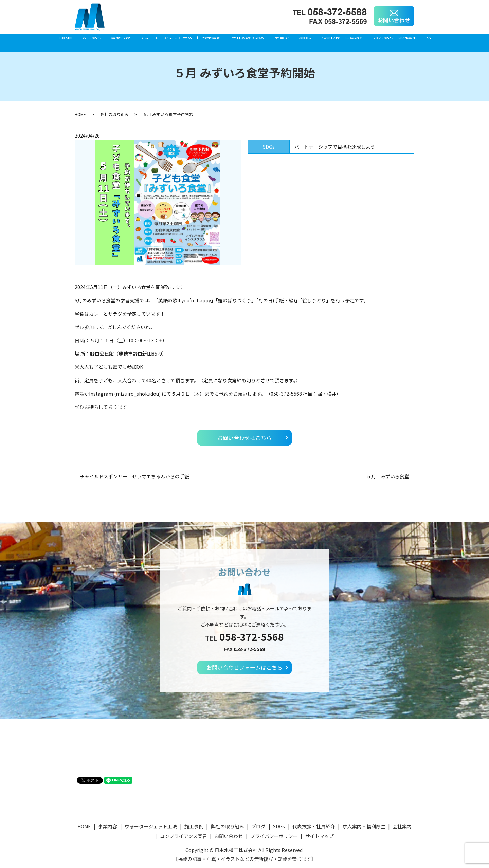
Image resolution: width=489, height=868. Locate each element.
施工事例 (210, 40)
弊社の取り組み (250, 40)
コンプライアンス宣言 (184, 836)
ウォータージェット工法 (160, 40)
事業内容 (110, 40)
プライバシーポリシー (274, 836)
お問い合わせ (229, 836)
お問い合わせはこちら (244, 438)
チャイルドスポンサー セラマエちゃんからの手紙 (134, 477)
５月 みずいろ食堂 (388, 477)
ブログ (288, 40)
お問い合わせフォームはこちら (244, 667)
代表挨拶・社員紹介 (357, 40)
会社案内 (77, 40)
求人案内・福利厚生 (414, 40)
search (454, 40)
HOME (46, 40)
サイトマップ (320, 836)
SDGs (316, 40)
